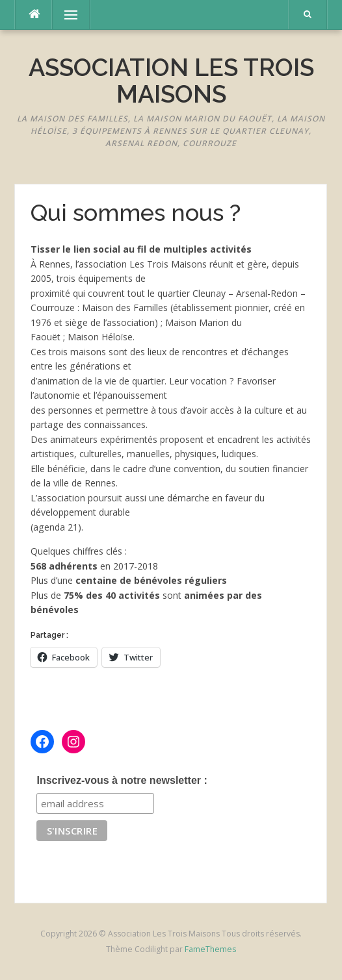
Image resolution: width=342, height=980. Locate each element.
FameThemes (210, 949)
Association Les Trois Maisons (171, 81)
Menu (65, 15)
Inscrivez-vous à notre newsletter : (122, 780)
